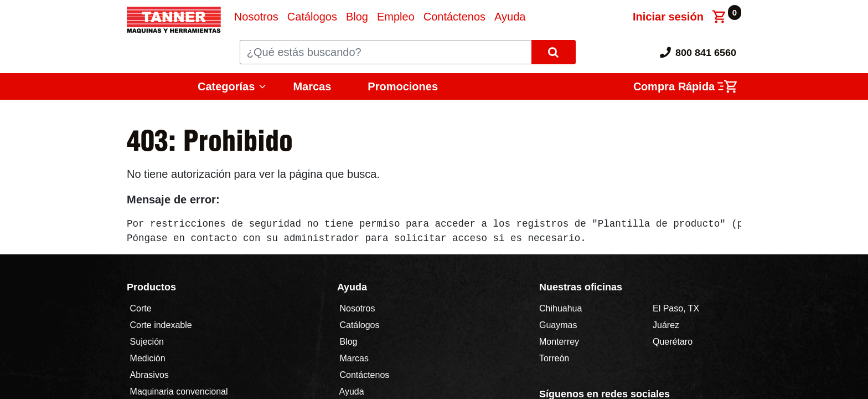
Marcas (312, 86)
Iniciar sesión (668, 17)
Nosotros (357, 308)
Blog (347, 342)
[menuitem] (256, 17)
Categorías (226, 86)
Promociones (403, 86)
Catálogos (360, 325)
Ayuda (352, 392)
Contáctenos (365, 375)
